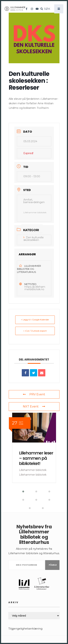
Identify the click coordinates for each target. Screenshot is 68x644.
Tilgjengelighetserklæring (25, 629)
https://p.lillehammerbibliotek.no (35, 288)
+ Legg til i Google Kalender (35, 320)
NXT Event (34, 406)
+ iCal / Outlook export (35, 331)
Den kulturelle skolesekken (34, 239)
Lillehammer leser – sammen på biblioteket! (36, 458)
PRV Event (34, 394)
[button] (21, 491)
